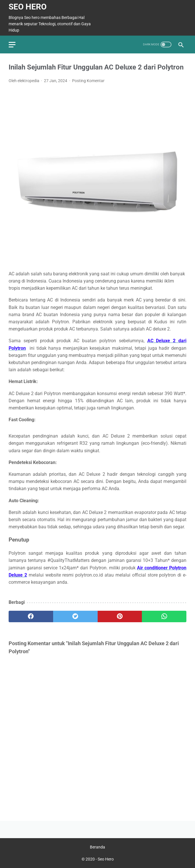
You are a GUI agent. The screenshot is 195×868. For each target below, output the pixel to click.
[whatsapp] (164, 616)
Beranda (97, 847)
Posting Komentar (88, 81)
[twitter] (75, 616)
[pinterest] (120, 616)
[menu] (12, 45)
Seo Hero (28, 7)
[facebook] (31, 616)
